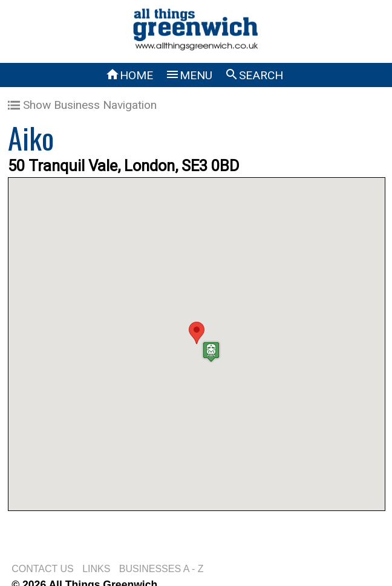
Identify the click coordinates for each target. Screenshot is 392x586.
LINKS (96, 569)
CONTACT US (43, 569)
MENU (189, 75)
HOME (129, 75)
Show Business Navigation (82, 105)
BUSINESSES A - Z (162, 569)
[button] (197, 333)
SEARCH (254, 75)
